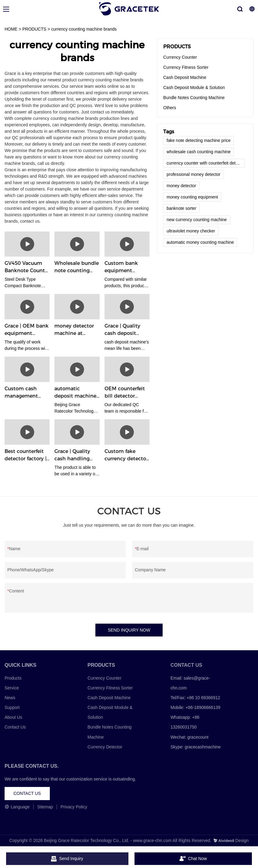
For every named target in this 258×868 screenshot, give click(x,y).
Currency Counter (180, 57)
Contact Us (15, 727)
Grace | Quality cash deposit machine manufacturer (122, 330)
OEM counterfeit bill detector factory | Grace (125, 393)
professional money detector (193, 174)
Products (13, 678)
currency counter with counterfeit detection (206, 163)
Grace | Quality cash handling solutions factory (75, 455)
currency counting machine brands (84, 29)
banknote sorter (181, 208)
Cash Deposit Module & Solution (194, 87)
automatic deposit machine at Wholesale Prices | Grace (75, 393)
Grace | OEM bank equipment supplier (27, 330)
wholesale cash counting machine (199, 152)
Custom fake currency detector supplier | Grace (126, 455)
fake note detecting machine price (199, 140)
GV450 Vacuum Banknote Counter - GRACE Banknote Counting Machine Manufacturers (27, 267)
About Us (13, 717)
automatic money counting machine (200, 242)
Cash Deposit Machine (185, 77)
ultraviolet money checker (191, 231)
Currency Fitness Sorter (186, 67)
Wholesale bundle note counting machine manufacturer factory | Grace (77, 267)
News (10, 698)
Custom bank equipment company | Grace (125, 267)
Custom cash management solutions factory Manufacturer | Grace (25, 393)
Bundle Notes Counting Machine (194, 98)
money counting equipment (192, 197)
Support (12, 707)
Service (12, 688)
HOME (11, 29)
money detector (181, 186)
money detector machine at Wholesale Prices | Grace (77, 330)
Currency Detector (105, 747)
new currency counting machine (197, 220)
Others (170, 108)
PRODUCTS (34, 29)
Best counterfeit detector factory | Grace (26, 455)
